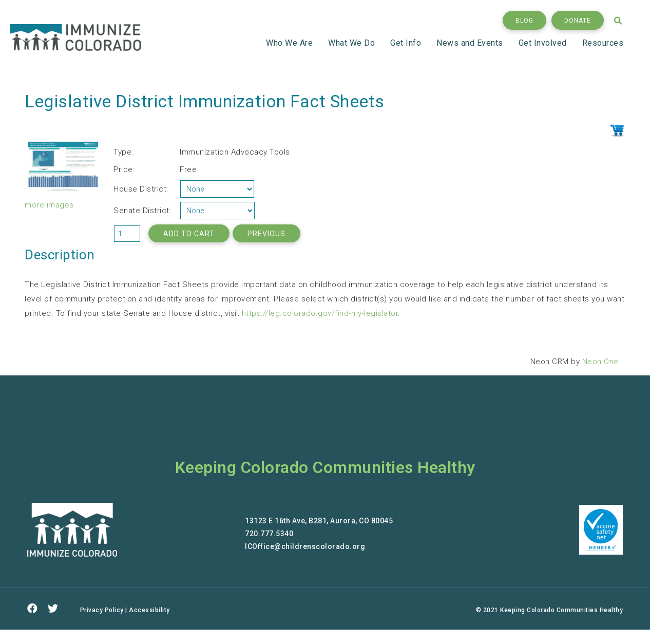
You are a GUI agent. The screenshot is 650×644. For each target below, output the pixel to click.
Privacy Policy (102, 610)
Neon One (600, 362)
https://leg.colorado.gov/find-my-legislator (320, 313)
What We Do (353, 43)
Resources (603, 43)
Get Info (407, 43)
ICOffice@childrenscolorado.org (305, 546)
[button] (524, 20)
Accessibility (149, 610)
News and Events (471, 43)
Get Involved (544, 43)
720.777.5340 (269, 534)
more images (49, 205)
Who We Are (291, 43)
